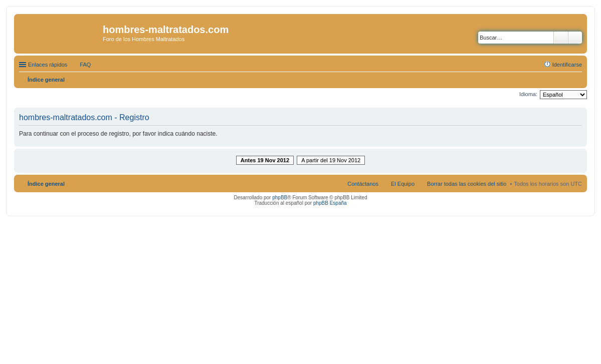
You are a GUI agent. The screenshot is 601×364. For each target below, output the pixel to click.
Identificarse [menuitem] (567, 65)
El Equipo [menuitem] (403, 184)
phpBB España (330, 203)
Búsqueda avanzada (575, 38)
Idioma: (528, 94)
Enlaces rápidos (48, 65)
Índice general (46, 184)
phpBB (280, 198)
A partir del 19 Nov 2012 (331, 160)
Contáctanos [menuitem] (363, 184)
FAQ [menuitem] (85, 65)
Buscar (561, 38)
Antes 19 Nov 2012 (265, 160)
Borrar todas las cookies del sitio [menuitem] (467, 184)
